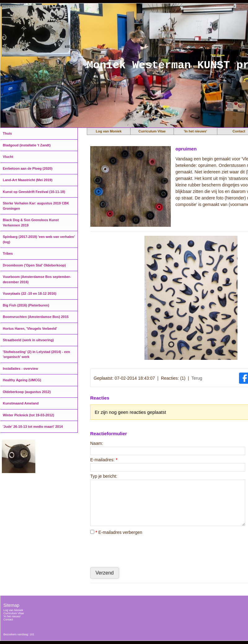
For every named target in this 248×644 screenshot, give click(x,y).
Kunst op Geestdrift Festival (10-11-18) (34, 192)
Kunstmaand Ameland (21, 403)
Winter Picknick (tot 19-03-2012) (29, 415)
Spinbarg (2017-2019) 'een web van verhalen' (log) (39, 239)
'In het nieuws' (195, 131)
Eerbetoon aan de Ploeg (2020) (28, 168)
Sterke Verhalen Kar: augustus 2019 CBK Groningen (36, 206)
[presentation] (137, 551)
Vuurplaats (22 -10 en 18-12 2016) (30, 293)
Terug (197, 378)
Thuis (7, 133)
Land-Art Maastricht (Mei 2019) (28, 180)
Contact (8, 619)
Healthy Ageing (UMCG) (22, 380)
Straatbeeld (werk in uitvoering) (28, 340)
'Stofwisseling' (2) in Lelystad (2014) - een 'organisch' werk (36, 354)
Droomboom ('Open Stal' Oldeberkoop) (34, 265)
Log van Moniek (109, 131)
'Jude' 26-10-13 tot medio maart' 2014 (33, 427)
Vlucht (8, 157)
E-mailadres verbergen (116, 532)
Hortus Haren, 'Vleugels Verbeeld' (30, 329)
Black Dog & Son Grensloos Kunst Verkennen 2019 (31, 223)
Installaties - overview (20, 369)
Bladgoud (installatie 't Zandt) (27, 145)
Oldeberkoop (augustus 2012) (27, 392)
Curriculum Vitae (152, 131)
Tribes (8, 253)
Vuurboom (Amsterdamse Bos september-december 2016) (37, 279)
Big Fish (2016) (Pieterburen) (26, 305)
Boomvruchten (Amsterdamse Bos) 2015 (36, 317)
